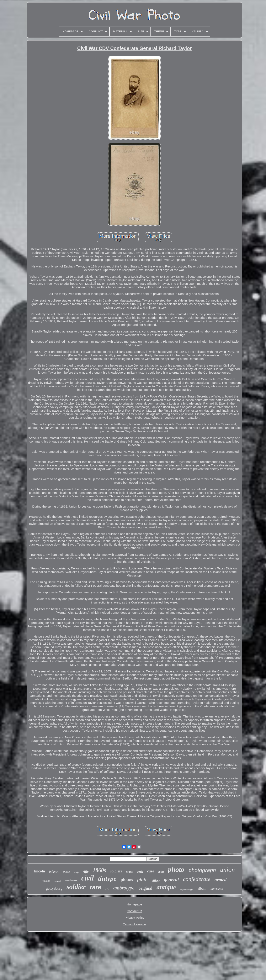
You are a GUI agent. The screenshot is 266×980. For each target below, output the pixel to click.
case (151, 871)
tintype (107, 878)
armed (220, 880)
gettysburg (54, 888)
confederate (197, 879)
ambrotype (124, 888)
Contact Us (134, 911)
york (140, 872)
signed (57, 881)
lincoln (39, 871)
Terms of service (134, 924)
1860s (99, 870)
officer (156, 881)
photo (176, 869)
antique (166, 887)
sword (66, 872)
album (202, 889)
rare (95, 887)
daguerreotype (187, 889)
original (146, 888)
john (161, 872)
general (171, 880)
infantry (54, 872)
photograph (202, 870)
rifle (86, 871)
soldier (76, 887)
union (227, 870)
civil (87, 878)
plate (142, 879)
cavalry (46, 881)
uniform (71, 880)
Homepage (134, 904)
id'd (107, 889)
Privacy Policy (134, 918)
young (129, 872)
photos (127, 880)
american (217, 889)
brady (76, 872)
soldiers (116, 871)
